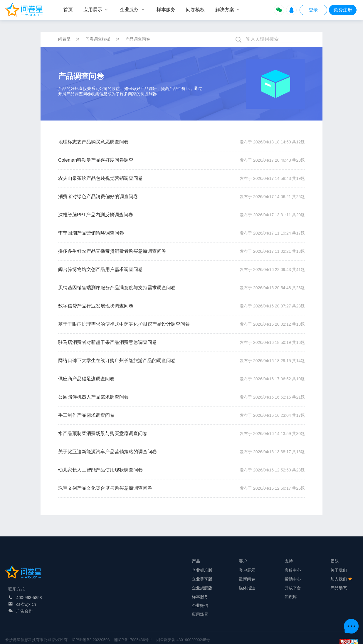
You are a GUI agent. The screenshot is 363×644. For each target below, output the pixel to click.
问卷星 (64, 39)
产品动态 (339, 588)
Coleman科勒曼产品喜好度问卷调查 (96, 160)
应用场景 (200, 614)
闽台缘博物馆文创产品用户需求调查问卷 (100, 269)
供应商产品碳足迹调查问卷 (86, 379)
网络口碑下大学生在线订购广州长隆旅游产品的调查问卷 (117, 361)
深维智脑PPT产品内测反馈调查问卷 (96, 215)
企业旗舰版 (202, 588)
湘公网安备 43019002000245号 (183, 640)
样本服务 (200, 597)
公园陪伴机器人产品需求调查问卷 (93, 397)
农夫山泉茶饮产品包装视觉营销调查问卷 (100, 178)
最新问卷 (247, 579)
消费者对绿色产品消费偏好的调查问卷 (98, 196)
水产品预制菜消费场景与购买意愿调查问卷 (103, 433)
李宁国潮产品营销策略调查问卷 (91, 233)
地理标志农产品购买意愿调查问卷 (93, 142)
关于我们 (339, 570)
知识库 (291, 597)
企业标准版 (202, 570)
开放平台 (293, 588)
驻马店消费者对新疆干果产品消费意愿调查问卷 (107, 342)
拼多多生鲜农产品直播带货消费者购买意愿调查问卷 (112, 251)
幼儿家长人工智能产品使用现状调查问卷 (100, 470)
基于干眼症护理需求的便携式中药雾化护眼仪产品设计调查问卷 (124, 324)
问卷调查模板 (98, 39)
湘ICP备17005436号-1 (133, 640)
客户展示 (247, 570)
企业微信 (200, 605)
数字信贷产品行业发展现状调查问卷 (96, 306)
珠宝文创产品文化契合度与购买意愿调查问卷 (105, 488)
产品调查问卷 (138, 39)
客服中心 (293, 570)
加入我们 (341, 579)
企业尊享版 (202, 579)
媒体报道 (247, 588)
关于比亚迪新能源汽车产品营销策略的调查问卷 (107, 452)
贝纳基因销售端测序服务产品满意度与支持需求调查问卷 (117, 288)
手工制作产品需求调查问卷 (86, 415)
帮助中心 (293, 579)
